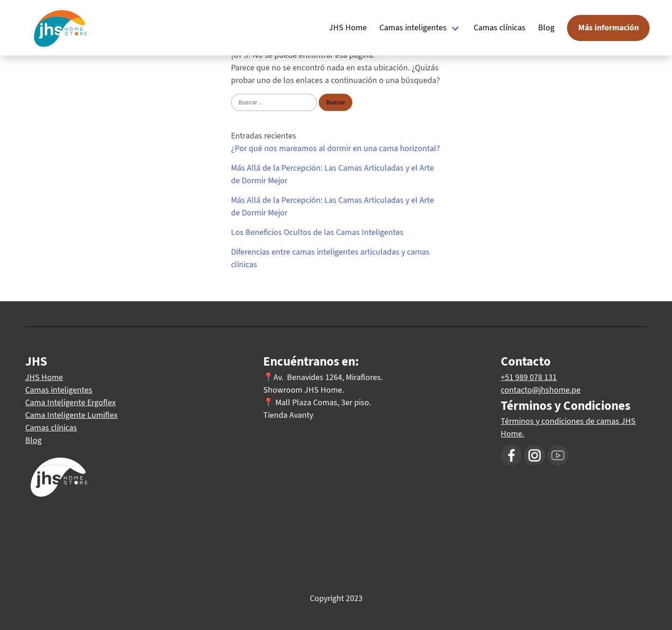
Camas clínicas (500, 28)
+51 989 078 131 (529, 377)
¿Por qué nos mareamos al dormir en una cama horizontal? (336, 148)
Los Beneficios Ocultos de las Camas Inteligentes (317, 232)
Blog (546, 28)
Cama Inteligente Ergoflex (70, 402)
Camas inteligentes (413, 28)
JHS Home (348, 28)
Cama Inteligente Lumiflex (71, 415)
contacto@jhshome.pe (541, 390)
